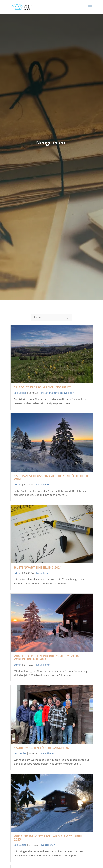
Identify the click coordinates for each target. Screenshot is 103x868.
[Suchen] (48, 317)
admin (18, 484)
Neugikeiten (67, 393)
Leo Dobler (20, 393)
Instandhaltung (50, 393)
